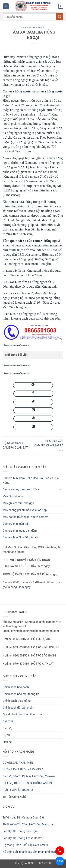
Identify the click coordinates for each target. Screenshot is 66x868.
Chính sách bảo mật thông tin (21, 694)
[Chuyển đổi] (61, 490)
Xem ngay (44, 566)
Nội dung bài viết (16, 355)
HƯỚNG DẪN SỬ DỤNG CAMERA (23, 769)
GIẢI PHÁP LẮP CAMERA (18, 790)
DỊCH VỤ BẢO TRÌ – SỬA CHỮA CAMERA (28, 783)
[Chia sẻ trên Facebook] (33, 394)
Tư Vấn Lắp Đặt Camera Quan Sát (23, 818)
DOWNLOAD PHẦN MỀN (18, 763)
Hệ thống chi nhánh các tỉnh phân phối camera (32, 852)
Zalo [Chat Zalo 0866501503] (60, 861)
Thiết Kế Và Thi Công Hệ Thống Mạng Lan (29, 824)
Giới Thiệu (9, 721)
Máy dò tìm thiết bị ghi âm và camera (26, 517)
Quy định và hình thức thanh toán (23, 714)
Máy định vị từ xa (13, 496)
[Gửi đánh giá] (60, 17)
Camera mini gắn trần (16, 524)
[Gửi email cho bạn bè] (33, 410)
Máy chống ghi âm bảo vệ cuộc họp (25, 510)
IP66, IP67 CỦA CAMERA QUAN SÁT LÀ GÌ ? (49, 445)
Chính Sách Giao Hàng (17, 701)
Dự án (6, 735)
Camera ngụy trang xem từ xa (21, 489)
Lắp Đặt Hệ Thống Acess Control (23, 838)
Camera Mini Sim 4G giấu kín (21, 537)
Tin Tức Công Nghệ (14, 797)
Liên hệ (7, 742)
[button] (6, 6)
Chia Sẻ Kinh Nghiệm (33, 28)
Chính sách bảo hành (16, 687)
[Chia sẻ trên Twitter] (33, 402)
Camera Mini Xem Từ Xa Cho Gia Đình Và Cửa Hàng (31, 480)
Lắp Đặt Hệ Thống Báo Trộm (20, 831)
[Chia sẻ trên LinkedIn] (33, 427)
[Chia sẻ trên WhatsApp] (33, 385)
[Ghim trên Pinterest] (33, 419)
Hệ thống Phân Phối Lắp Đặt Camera (25, 845)
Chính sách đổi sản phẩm (18, 708)
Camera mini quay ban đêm (20, 531)
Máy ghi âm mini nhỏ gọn (18, 503)
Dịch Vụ (7, 728)
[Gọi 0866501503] (60, 851)
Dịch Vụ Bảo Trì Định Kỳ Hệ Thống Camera (29, 776)
